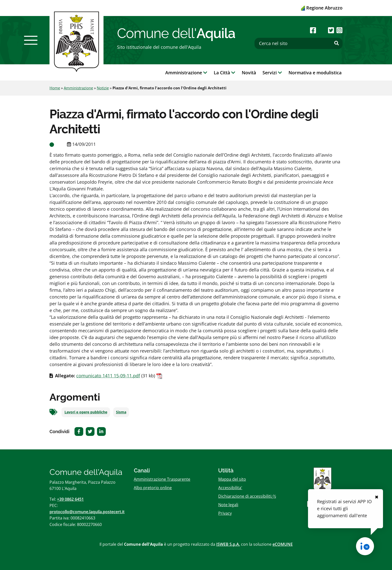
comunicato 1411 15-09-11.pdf (108, 376)
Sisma (121, 412)
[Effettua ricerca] (336, 43)
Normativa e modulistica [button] (315, 73)
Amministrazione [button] (186, 73)
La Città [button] (224, 73)
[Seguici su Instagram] (339, 30)
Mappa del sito (232, 479)
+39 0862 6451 (70, 499)
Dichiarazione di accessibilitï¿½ (247, 496)
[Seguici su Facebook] (313, 30)
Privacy (225, 513)
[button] (31, 40)
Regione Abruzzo (322, 8)
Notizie (103, 88)
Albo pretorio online (153, 488)
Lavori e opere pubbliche (86, 412)
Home (55, 88)
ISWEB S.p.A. (228, 544)
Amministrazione (78, 88)
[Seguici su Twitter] (331, 30)
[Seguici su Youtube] (322, 30)
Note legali (228, 505)
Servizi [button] (272, 73)
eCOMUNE (283, 544)
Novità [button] (249, 73)
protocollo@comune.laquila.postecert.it (87, 512)
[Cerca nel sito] (298, 43)
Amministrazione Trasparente (162, 479)
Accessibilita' (230, 488)
